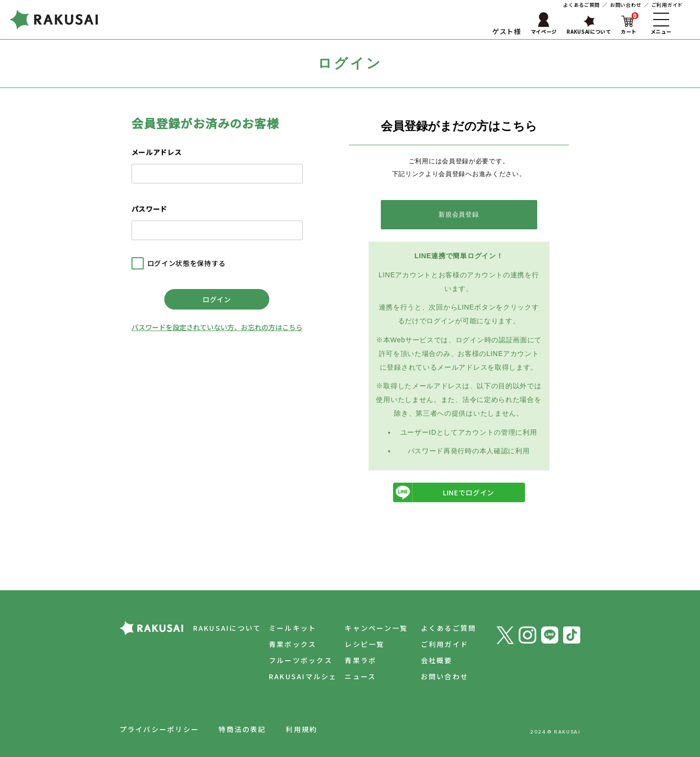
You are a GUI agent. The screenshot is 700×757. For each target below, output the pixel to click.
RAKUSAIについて (227, 628)
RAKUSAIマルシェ (303, 676)
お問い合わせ (626, 5)
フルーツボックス (301, 660)
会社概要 (437, 660)
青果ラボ (361, 660)
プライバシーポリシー (159, 729)
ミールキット (293, 628)
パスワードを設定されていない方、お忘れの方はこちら (217, 327)
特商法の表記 (242, 729)
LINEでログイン (444, 492)
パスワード (150, 209)
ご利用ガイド (667, 5)
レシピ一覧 (364, 644)
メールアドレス (157, 152)
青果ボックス (293, 644)
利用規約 (301, 729)
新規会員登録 (459, 214)
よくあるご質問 (581, 5)
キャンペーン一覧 (376, 628)
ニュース (360, 676)
